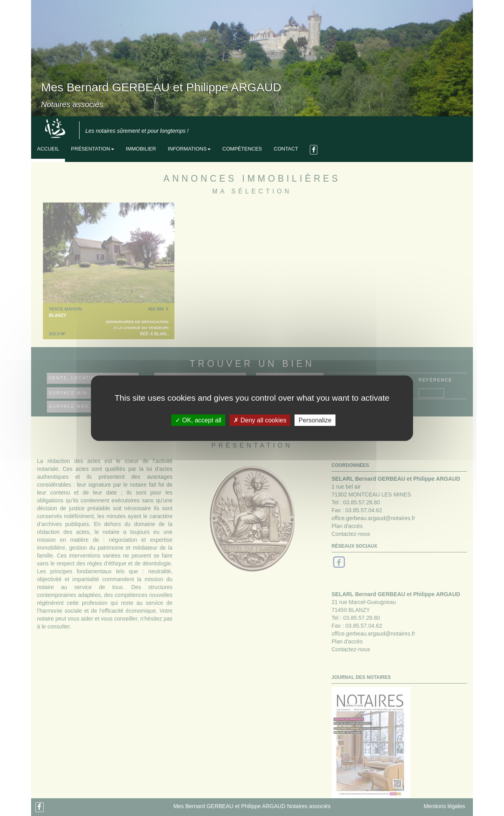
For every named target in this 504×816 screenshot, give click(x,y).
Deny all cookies (260, 420)
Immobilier (141, 149)
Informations (189, 149)
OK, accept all (198, 420)
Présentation (92, 149)
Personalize (315, 420)
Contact (286, 149)
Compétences (242, 149)
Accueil (48, 149)
